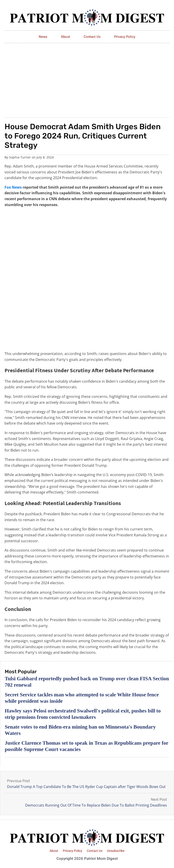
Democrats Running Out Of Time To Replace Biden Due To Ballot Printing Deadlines (96, 805)
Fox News (13, 187)
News (43, 37)
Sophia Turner (20, 157)
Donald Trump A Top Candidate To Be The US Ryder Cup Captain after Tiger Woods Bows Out (86, 787)
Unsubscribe (116, 851)
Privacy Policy (125, 37)
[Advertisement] (87, 77)
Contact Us (92, 37)
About (65, 37)
